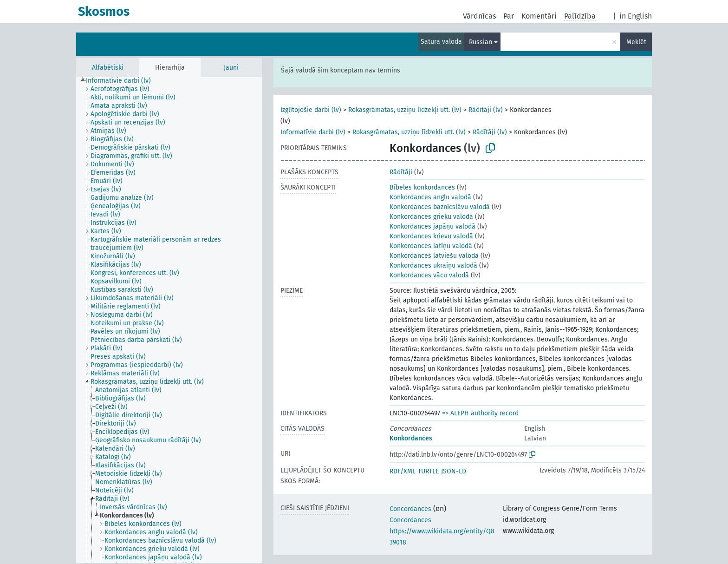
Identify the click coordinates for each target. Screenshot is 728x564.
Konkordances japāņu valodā (432, 226)
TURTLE (428, 471)
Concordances (410, 509)
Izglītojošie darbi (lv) (311, 110)
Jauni (231, 68)
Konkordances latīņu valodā (431, 246)
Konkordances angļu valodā (430, 197)
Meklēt (636, 42)
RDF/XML (403, 471)
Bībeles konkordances (422, 187)
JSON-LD (454, 471)
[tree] (169, 320)
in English (636, 16)
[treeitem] (122, 81)
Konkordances (411, 438)
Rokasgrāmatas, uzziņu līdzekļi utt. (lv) (405, 110)
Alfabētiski (108, 68)
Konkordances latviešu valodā (434, 256)
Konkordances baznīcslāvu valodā (440, 207)
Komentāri (539, 16)
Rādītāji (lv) (486, 110)
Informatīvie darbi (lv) (313, 132)
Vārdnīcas (479, 16)
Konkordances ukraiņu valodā (433, 266)
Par (509, 16)
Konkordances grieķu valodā (431, 217)
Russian (481, 42)
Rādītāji (401, 172)
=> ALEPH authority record (480, 413)
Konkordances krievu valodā (431, 236)
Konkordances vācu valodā (429, 275)
